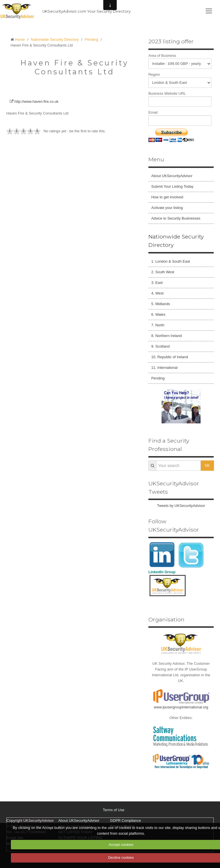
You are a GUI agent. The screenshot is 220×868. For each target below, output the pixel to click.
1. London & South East (171, 261)
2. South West (163, 272)
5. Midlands (161, 304)
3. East (157, 283)
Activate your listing (167, 208)
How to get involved (167, 197)
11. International (164, 368)
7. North (158, 325)
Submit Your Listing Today (172, 186)
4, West (157, 293)
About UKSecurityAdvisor (172, 176)
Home (20, 39)
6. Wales (158, 314)
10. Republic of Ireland (170, 357)
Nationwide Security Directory (55, 39)
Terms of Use (114, 810)
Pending (92, 39)
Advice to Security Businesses (176, 218)
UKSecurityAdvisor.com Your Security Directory (87, 11)
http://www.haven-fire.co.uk (34, 101)
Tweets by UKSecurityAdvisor (181, 506)
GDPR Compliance (125, 820)
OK (207, 466)
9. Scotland (160, 346)
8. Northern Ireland (167, 336)
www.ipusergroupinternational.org (181, 707)
